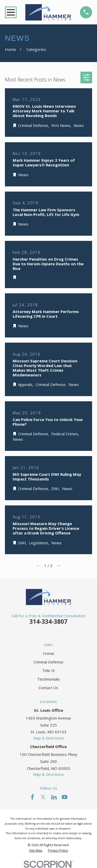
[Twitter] (43, 797)
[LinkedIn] (54, 797)
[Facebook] (32, 797)
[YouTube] (65, 797)
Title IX (48, 670)
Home (48, 653)
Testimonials (48, 679)
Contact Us (48, 688)
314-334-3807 (48, 622)
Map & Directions (48, 738)
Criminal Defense (48, 662)
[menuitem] (36, 851)
